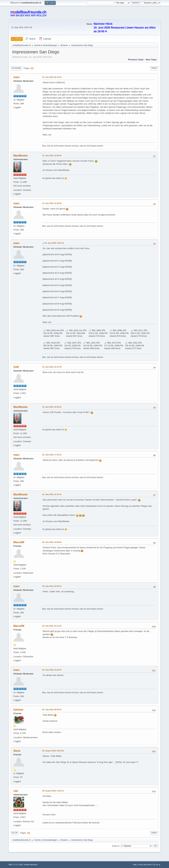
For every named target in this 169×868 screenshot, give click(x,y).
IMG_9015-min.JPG (54, 330)
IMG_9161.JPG (91, 343)
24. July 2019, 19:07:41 (54, 243)
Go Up (15, 833)
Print (154, 68)
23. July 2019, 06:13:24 (52, 77)
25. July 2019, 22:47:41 (52, 494)
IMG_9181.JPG (134, 343)
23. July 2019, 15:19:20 (52, 203)
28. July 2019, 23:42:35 (52, 670)
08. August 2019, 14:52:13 (53, 791)
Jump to (115, 846)
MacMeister (21, 156)
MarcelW (19, 542)
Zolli (16, 367)
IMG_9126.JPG (52, 343)
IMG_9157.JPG (73, 343)
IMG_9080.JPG (118, 330)
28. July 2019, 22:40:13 (52, 586)
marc (17, 77)
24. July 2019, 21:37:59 (52, 367)
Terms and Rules (145, 865)
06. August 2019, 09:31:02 (53, 751)
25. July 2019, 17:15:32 (52, 455)
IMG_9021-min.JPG (76, 330)
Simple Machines (31, 865)
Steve (17, 751)
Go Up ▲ (157, 865)
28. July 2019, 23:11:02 (52, 626)
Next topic (151, 60)
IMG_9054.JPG (97, 330)
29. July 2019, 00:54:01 (52, 710)
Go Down (16, 68)
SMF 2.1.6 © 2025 (16, 865)
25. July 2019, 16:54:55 (52, 407)
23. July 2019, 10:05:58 (52, 156)
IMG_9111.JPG (139, 330)
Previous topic (136, 60)
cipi (16, 791)
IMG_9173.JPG (113, 343)
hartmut (18, 710)
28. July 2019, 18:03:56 (52, 542)
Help (135, 865)
